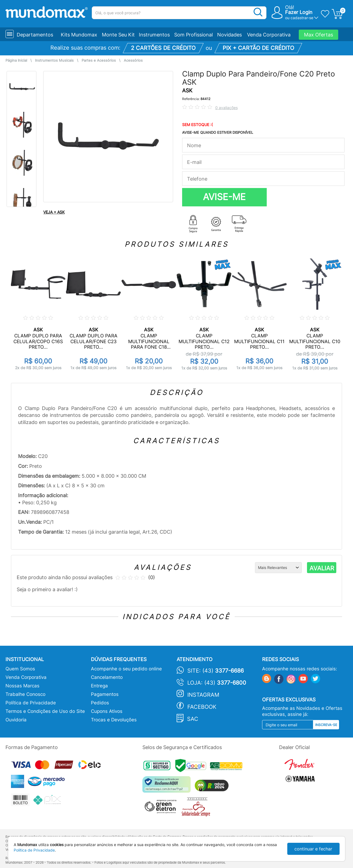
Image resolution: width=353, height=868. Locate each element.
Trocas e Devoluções (114, 720)
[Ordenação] (278, 568)
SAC (193, 719)
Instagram (203, 695)
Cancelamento (107, 677)
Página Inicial (16, 60)
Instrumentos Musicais (54, 60)
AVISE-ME (224, 197)
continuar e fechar (313, 849)
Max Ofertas (318, 35)
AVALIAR (322, 568)
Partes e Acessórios (99, 60)
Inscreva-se (326, 725)
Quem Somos (20, 669)
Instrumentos (154, 35)
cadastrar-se (302, 18)
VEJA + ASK (54, 212)
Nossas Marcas (22, 686)
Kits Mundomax (79, 35)
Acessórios (133, 60)
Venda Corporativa (269, 35)
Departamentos (35, 35)
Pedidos (100, 703)
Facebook (202, 707)
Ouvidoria (16, 720)
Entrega (99, 686)
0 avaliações (226, 108)
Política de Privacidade (31, 703)
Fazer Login (299, 12)
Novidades (229, 35)
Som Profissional (193, 35)
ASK (187, 91)
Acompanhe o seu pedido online (126, 669)
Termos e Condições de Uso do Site (45, 711)
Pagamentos (105, 694)
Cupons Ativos (107, 711)
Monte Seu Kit (118, 35)
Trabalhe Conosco (25, 694)
